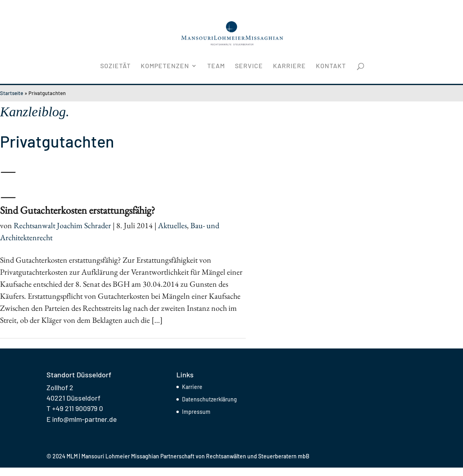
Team (216, 66)
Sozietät (115, 66)
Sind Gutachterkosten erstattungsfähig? (78, 210)
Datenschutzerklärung (209, 399)
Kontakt (331, 66)
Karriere (289, 66)
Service (249, 66)
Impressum (196, 412)
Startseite (12, 93)
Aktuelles (172, 225)
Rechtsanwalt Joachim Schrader (62, 225)
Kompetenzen (165, 66)
